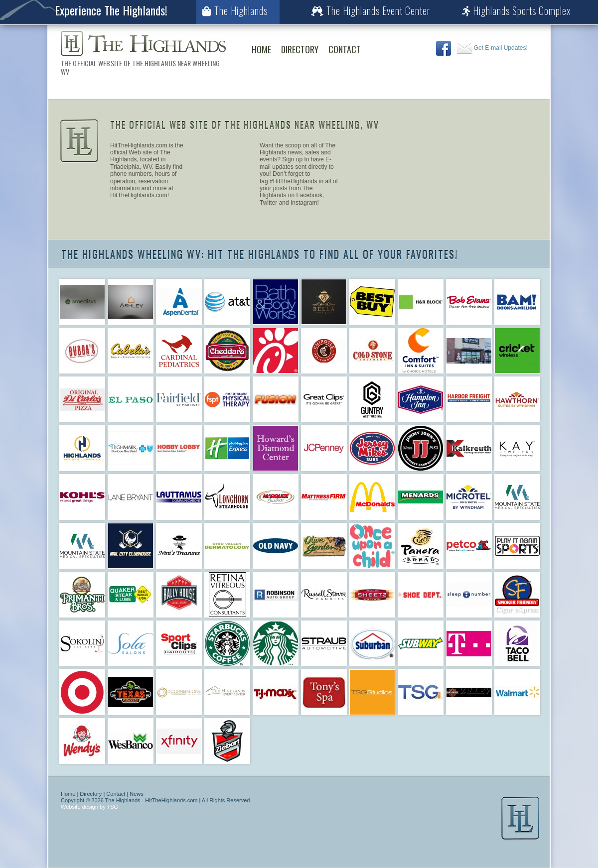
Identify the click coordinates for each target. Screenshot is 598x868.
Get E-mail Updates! (492, 48)
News (137, 794)
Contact (345, 49)
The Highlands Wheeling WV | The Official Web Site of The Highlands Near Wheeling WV (143, 43)
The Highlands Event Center (371, 10)
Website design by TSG (89, 807)
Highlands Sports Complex (517, 10)
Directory (300, 49)
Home (261, 49)
